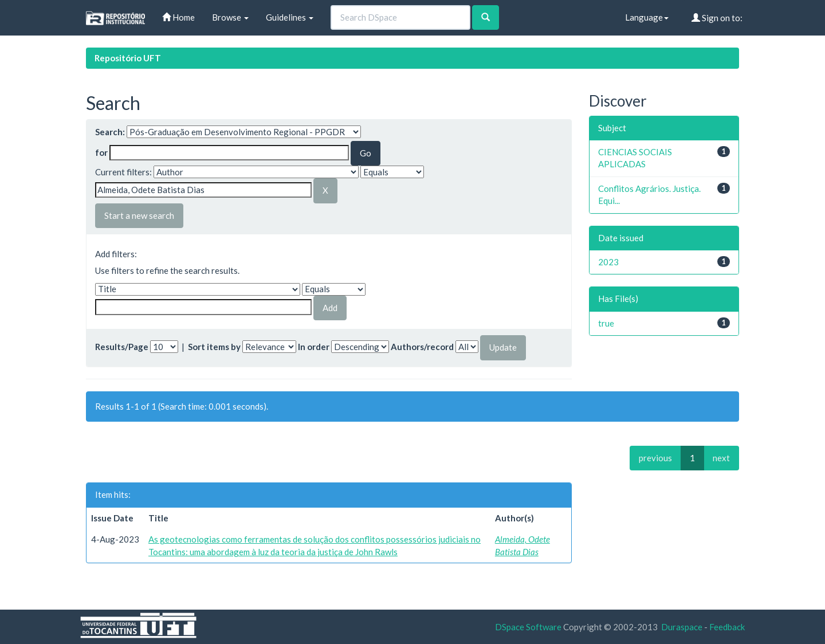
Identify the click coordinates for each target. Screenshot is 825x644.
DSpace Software (528, 627)
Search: (110, 132)
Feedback (727, 627)
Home (178, 17)
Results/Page (122, 347)
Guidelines (290, 17)
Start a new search (139, 215)
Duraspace (682, 627)
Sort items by (214, 347)
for (101, 152)
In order (314, 347)
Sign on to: (717, 18)
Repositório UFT (128, 58)
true (606, 323)
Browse (230, 17)
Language (647, 17)
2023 (608, 262)
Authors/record (422, 347)
